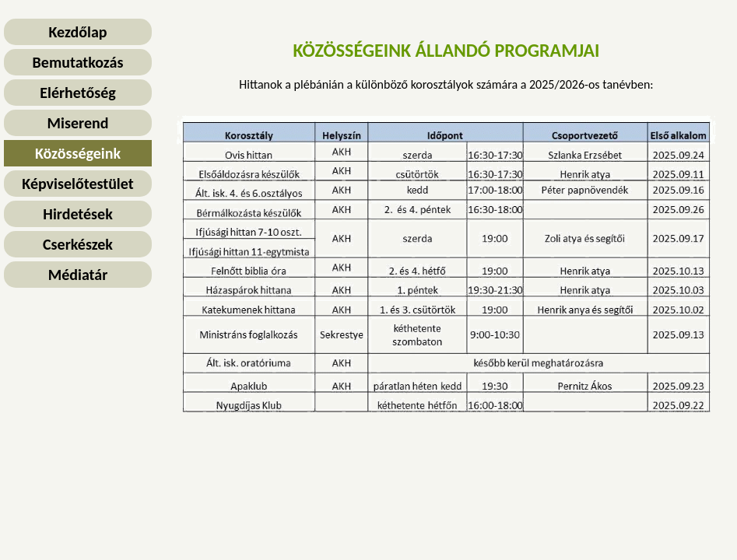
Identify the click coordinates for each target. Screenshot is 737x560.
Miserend (78, 123)
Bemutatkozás (78, 62)
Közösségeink (78, 153)
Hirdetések (77, 214)
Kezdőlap (77, 32)
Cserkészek (78, 244)
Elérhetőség (78, 93)
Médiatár (78, 275)
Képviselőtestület (77, 184)
